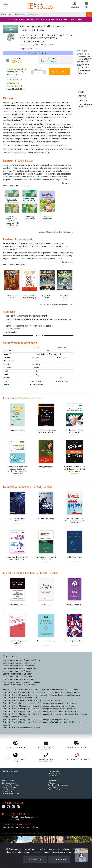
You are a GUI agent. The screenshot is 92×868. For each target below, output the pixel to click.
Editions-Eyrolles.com (10, 827)
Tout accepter (35, 859)
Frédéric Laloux (26, 42)
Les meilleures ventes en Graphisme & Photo (21, 660)
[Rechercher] (43, 15)
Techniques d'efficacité (61, 720)
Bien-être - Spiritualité (40, 690)
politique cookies (69, 849)
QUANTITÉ (38, 69)
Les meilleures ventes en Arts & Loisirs (19, 677)
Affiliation (51, 783)
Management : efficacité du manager (34, 706)
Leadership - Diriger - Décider (63, 706)
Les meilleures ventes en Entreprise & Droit (21, 668)
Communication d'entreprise (48, 700)
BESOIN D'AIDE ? (8, 781)
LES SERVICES (53, 781)
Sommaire (83, 100)
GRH (36, 698)
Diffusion (35, 827)
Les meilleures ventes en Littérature (18, 674)
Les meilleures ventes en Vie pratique (18, 679)
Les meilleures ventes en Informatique (19, 663)
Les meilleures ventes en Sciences (17, 671)
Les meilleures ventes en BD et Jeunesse (20, 685)
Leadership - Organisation (58, 692)
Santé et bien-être (22, 690)
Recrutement (53, 787)
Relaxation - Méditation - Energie (64, 690)
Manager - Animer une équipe (63, 709)
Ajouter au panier (60, 71)
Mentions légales (8, 833)
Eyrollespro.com (25, 827)
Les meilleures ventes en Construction (19, 666)
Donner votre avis (47, 45)
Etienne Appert (39, 42)
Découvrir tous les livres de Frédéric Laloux (56, 232)
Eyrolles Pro (52, 776)
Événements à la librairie (57, 789)
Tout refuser (59, 859)
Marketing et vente (27, 700)
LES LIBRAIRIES (54, 771)
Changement (76, 692)
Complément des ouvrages (58, 785)
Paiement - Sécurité (9, 787)
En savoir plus (68, 183)
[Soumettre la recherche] (89, 15)
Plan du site (40, 833)
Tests (38, 728)
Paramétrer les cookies (10, 793)
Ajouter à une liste (38, 53)
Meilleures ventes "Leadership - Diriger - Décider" (31, 573)
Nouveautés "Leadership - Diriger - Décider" (28, 487)
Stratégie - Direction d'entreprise (33, 692)
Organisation (76, 695)
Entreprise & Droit (10, 692)
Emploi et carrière (26, 728)
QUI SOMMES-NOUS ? (10, 771)
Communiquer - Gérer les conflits (65, 711)
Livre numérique (8, 789)
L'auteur (82, 96)
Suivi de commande (9, 783)
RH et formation (26, 698)
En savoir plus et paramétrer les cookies (69, 852)
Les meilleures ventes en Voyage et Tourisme (22, 682)
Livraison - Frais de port (10, 785)
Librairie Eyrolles (54, 774)
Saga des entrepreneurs (66, 703)
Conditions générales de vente (25, 833)
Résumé (81, 92)
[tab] (21, 60)
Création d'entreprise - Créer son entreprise (37, 703)
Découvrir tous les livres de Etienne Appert (56, 304)
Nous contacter (8, 791)
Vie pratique (8, 690)
